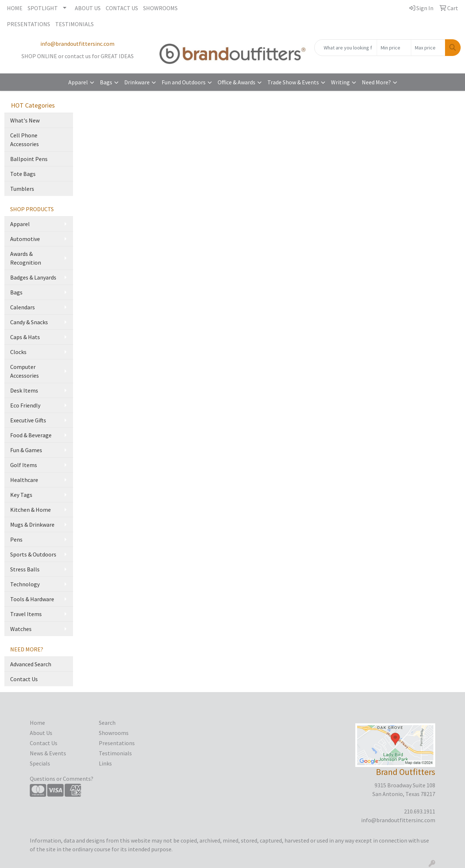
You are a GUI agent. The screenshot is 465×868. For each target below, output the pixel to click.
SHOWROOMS (160, 8)
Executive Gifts (28, 420)
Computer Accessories (25, 371)
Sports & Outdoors (33, 554)
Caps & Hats (25, 337)
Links (105, 763)
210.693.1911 (420, 811)
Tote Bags (23, 174)
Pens (16, 539)
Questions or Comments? (62, 779)
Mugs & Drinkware (32, 525)
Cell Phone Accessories (25, 140)
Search (107, 723)
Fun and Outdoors (184, 82)
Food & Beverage (31, 435)
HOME (15, 8)
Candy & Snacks (29, 322)
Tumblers (22, 189)
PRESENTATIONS (29, 24)
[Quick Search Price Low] (394, 48)
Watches (21, 629)
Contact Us (24, 679)
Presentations (117, 743)
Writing (340, 82)
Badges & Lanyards (33, 277)
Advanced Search (31, 664)
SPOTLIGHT (43, 8)
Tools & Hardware (32, 599)
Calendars (23, 307)
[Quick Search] (346, 48)
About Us (41, 733)
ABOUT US (88, 8)
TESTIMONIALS (74, 24)
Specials (40, 763)
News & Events (48, 753)
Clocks (18, 352)
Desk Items (24, 390)
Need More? (376, 82)
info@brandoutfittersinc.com (77, 44)
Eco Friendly (25, 405)
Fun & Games (26, 450)
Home (37, 723)
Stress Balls (25, 569)
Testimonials (115, 753)
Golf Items (24, 465)
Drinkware (137, 82)
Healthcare (24, 480)
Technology (25, 584)
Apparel (78, 82)
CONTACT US (122, 8)
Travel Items (26, 614)
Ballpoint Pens (29, 159)
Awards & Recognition (26, 258)
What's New (25, 120)
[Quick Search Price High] (428, 48)
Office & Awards (236, 82)
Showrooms (114, 733)
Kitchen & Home (31, 510)
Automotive (25, 239)
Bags (106, 82)
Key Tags (21, 495)
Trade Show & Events (293, 82)
